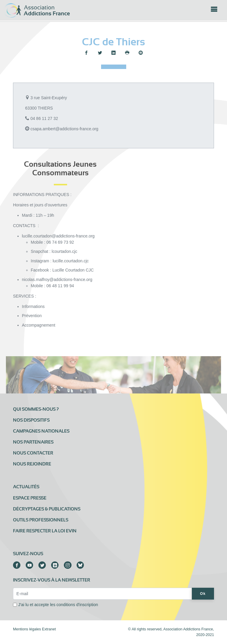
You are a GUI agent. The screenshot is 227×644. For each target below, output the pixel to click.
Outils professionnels (41, 520)
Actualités (26, 487)
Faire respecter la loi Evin (45, 531)
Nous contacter (33, 453)
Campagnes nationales (41, 431)
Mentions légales (27, 629)
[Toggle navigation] (214, 11)
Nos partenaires (33, 442)
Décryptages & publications (47, 509)
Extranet (49, 629)
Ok (203, 594)
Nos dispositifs (31, 420)
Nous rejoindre (32, 464)
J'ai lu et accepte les (58, 605)
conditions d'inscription (77, 605)
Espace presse (30, 498)
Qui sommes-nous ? (36, 409)
